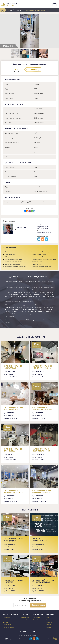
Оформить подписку (38, 605)
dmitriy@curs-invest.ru (44, 233)
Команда (49, 625)
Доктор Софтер (55, 639)
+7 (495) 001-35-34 (43, 228)
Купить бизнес (37, 620)
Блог (48, 617)
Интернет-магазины (9, 627)
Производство (7, 625)
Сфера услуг (19, 10)
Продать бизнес (26, 620)
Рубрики (10, 10)
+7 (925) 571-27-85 (43, 227)
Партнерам (50, 627)
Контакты (49, 622)
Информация (25, 617)
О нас (48, 620)
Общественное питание (10, 620)
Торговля (6, 622)
